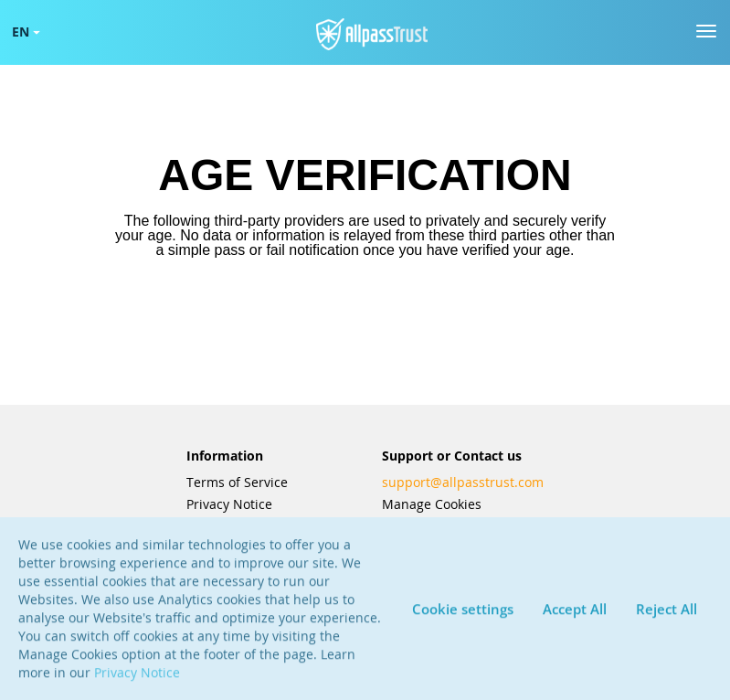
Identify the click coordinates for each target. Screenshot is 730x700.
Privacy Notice (229, 504)
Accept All (575, 615)
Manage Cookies (432, 504)
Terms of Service (237, 483)
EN (26, 32)
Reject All (667, 615)
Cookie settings (463, 615)
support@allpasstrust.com (463, 483)
